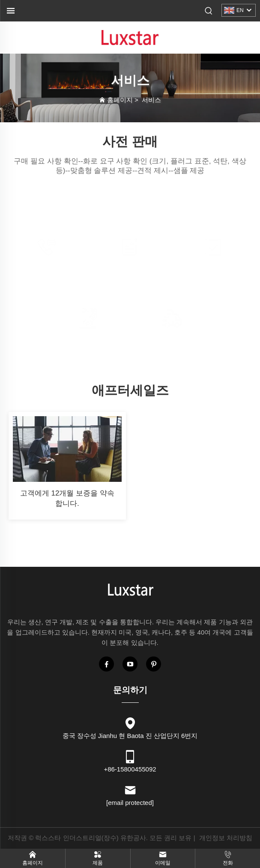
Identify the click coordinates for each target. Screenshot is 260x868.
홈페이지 (120, 100)
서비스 (151, 100)
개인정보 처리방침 (226, 838)
